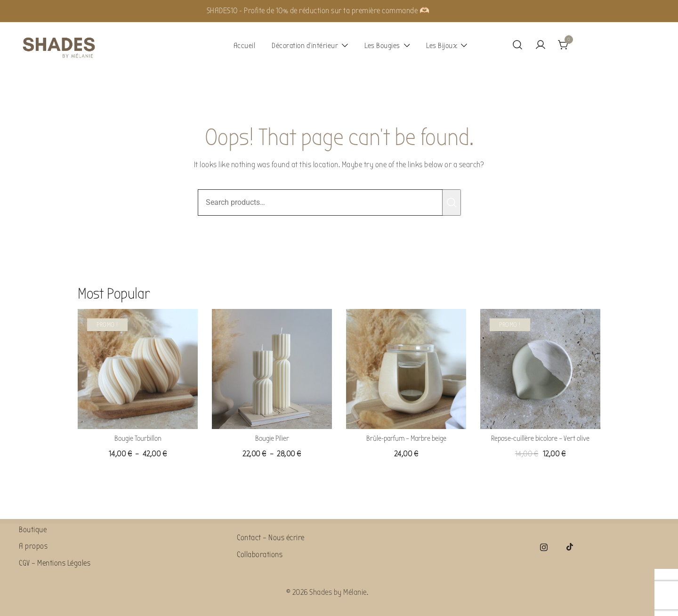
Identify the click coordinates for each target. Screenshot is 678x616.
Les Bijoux (442, 46)
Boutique (33, 530)
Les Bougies (382, 46)
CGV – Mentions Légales (55, 563)
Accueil (245, 46)
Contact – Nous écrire (271, 538)
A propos (33, 546)
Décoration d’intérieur (305, 46)
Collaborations (260, 555)
